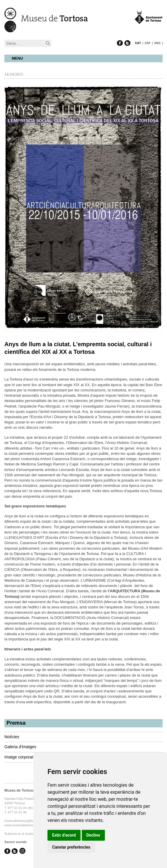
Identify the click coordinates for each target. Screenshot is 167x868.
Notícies (12, 737)
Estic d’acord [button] (64, 835)
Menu (17, 58)
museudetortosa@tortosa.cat (25, 821)
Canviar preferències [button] (71, 847)
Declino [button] (93, 835)
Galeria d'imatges (20, 747)
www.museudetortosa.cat (22, 825)
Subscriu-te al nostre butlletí (24, 834)
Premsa (16, 723)
